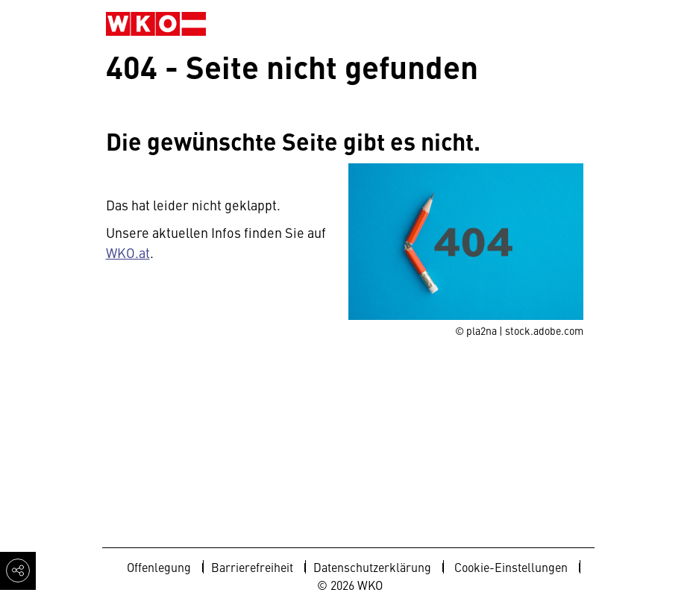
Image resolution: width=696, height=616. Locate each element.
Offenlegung (159, 567)
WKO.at (128, 252)
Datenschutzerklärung (372, 567)
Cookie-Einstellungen (511, 567)
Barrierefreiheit (252, 567)
